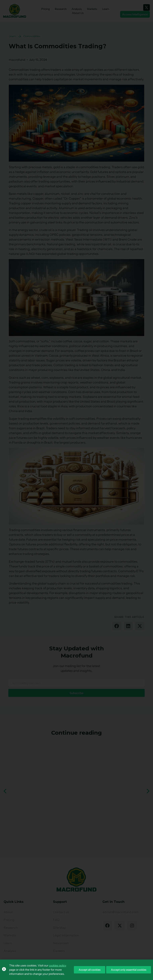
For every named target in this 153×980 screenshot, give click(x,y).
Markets (92, 9)
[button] (117, 626)
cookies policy (57, 965)
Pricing (46, 9)
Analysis (77, 9)
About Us (78, 13)
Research (61, 9)
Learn (106, 9)
